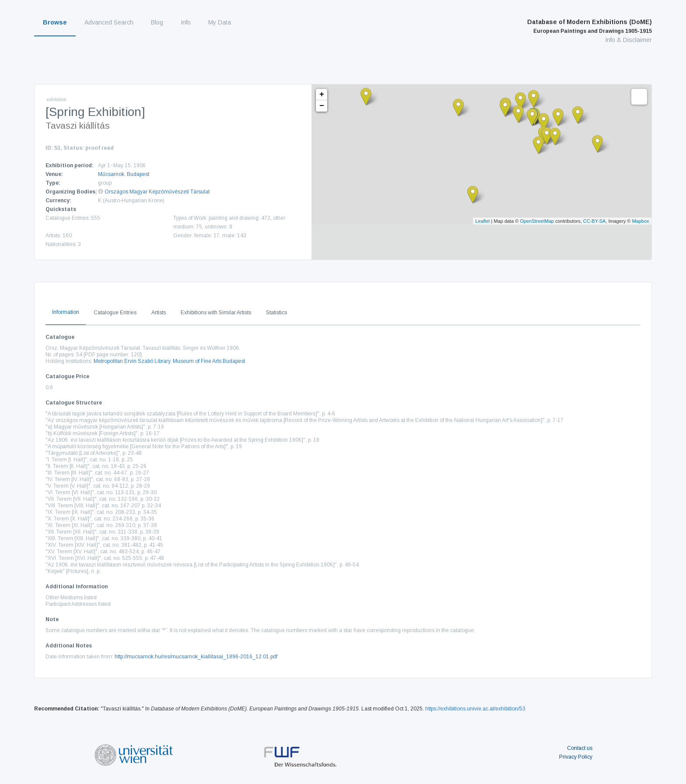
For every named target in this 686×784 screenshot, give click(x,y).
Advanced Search (109, 22)
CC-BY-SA (595, 221)
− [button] (322, 106)
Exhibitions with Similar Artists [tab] (216, 313)
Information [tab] (66, 312)
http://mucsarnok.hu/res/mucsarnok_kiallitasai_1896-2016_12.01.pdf (196, 657)
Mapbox (640, 221)
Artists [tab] (159, 313)
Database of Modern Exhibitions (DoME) (590, 26)
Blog (157, 22)
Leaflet (482, 221)
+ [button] (322, 95)
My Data (220, 22)
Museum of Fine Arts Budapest (209, 361)
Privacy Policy (576, 757)
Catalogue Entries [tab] (115, 313)
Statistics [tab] (276, 313)
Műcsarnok (111, 174)
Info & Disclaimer (628, 40)
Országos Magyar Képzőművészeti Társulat (157, 192)
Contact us (580, 748)
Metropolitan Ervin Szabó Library (132, 361)
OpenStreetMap (537, 221)
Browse (55, 22)
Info (186, 22)
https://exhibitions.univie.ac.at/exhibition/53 (475, 709)
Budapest (138, 174)
